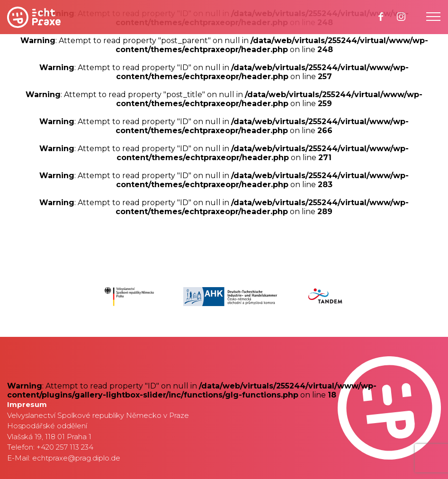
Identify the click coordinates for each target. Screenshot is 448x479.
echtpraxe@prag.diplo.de (76, 458)
